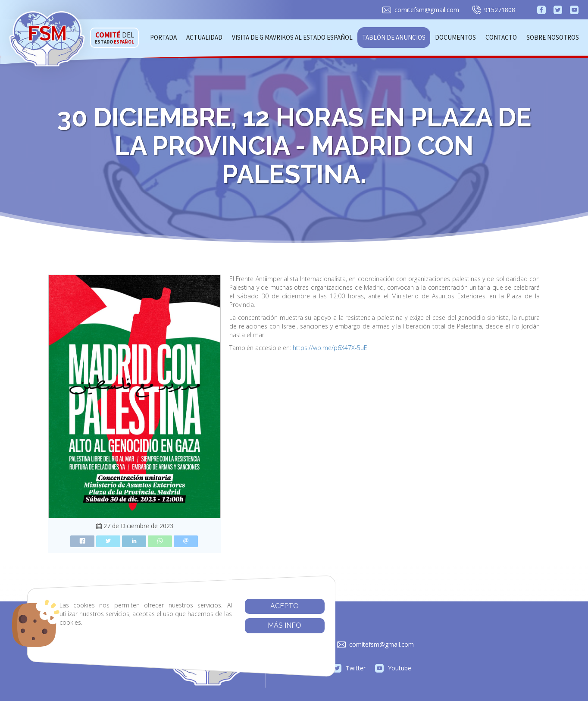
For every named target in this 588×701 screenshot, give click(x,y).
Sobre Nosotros (553, 37)
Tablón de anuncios (394, 37)
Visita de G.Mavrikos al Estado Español (292, 37)
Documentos (455, 37)
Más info (246, 625)
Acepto (246, 606)
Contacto (501, 37)
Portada (163, 37)
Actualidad (204, 37)
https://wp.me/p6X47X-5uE (330, 348)
